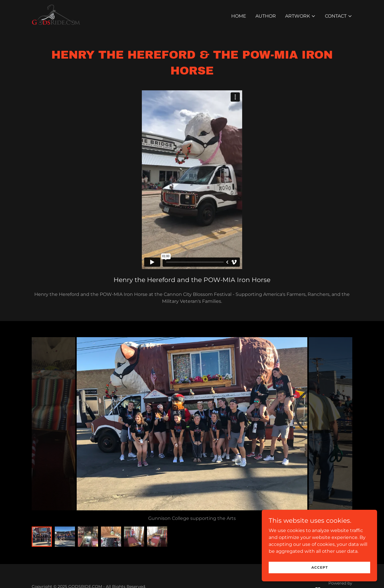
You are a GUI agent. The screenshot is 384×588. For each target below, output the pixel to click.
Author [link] (266, 16)
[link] (56, 15)
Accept (320, 567)
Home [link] (239, 16)
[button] (300, 16)
